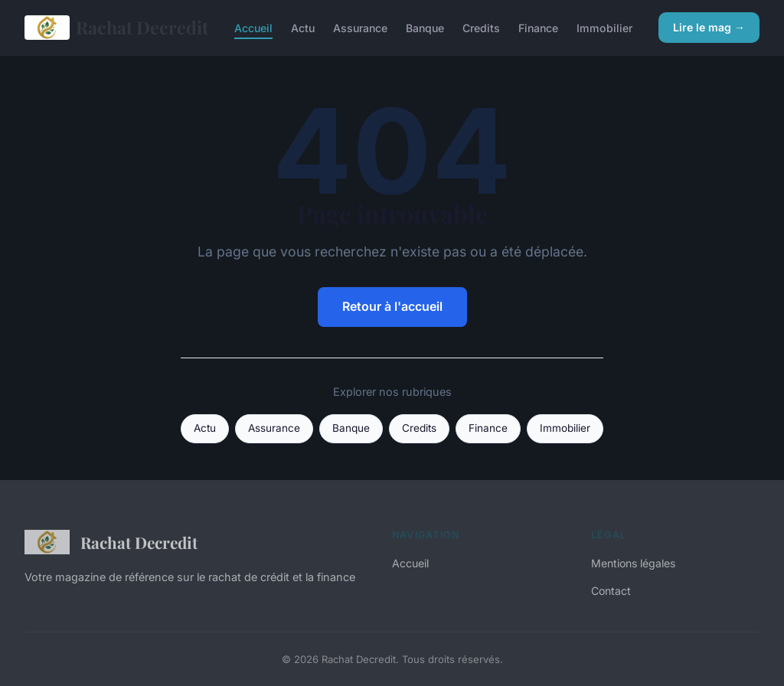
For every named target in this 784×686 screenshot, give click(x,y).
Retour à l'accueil (392, 306)
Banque (425, 27)
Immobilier (604, 27)
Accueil (253, 27)
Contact (611, 591)
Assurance (360, 27)
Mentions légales (633, 563)
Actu (303, 27)
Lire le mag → (709, 27)
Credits (481, 27)
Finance (538, 27)
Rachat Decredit (116, 28)
